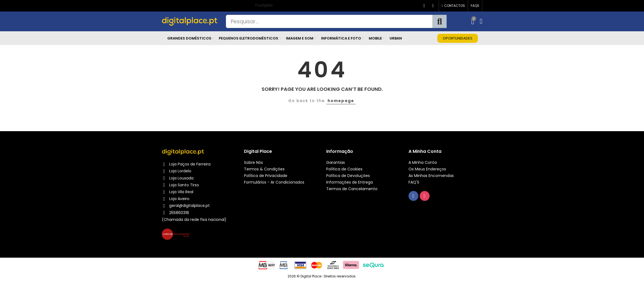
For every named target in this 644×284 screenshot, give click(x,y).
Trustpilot (264, 5)
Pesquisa (439, 21)
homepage (341, 101)
